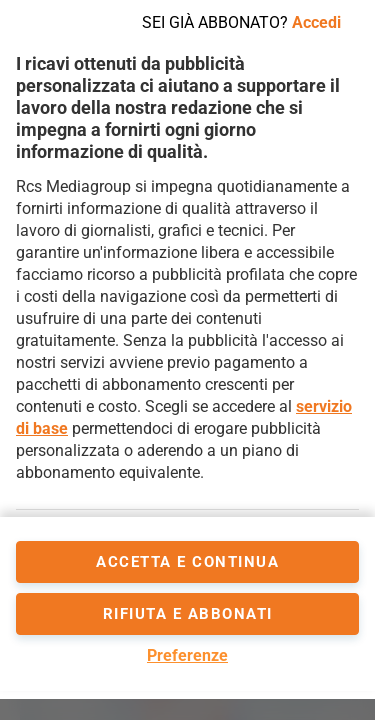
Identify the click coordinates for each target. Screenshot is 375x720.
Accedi (316, 22)
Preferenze (187, 655)
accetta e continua (187, 562)
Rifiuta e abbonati (188, 614)
